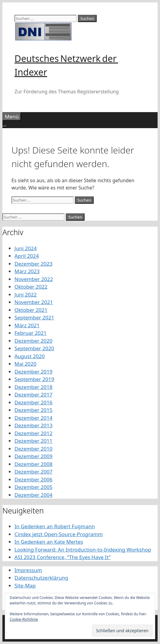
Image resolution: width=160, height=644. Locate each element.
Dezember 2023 (34, 264)
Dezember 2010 (34, 449)
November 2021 (34, 302)
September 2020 (34, 348)
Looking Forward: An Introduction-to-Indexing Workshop (83, 550)
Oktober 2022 (31, 287)
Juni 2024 (26, 248)
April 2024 (27, 256)
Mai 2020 (26, 364)
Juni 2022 (26, 294)
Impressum (28, 570)
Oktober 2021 (31, 310)
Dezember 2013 (34, 425)
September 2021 (34, 317)
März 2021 (27, 325)
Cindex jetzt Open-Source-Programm (59, 534)
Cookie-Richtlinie (24, 619)
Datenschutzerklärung (41, 578)
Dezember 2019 (34, 372)
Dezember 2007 (34, 472)
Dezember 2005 (34, 487)
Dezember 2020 (34, 341)
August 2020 (30, 356)
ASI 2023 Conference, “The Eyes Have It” (62, 557)
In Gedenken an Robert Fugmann (55, 526)
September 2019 (34, 379)
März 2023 (27, 271)
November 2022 (34, 279)
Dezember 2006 (34, 479)
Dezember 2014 (34, 418)
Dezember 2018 (34, 387)
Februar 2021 (30, 333)
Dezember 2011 (34, 441)
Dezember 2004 (34, 495)
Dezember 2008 (34, 464)
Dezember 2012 (34, 433)
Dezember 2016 (34, 402)
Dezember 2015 (34, 410)
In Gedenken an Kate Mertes (49, 542)
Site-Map (25, 586)
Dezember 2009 (34, 456)
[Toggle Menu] (5, 126)
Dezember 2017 (34, 395)
